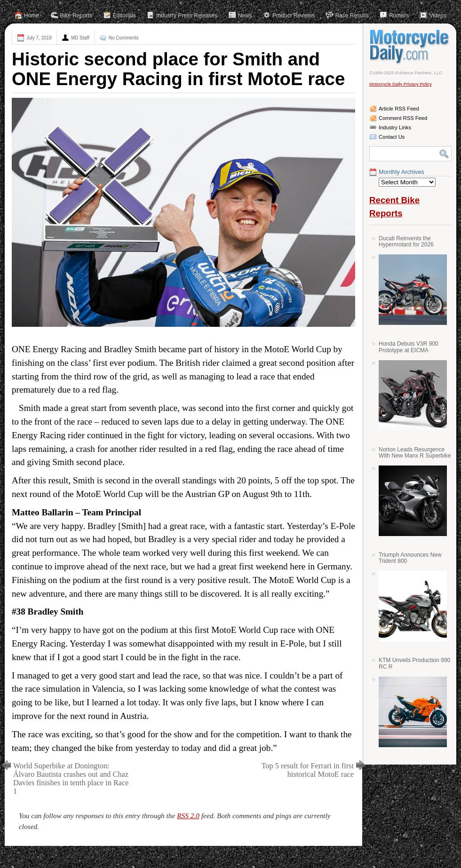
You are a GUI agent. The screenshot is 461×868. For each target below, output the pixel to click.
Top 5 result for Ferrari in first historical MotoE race (308, 770)
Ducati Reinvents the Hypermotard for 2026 (406, 241)
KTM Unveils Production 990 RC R (414, 663)
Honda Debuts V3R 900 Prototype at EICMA (409, 347)
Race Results (352, 16)
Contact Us (392, 137)
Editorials (124, 16)
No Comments (124, 38)
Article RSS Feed (399, 109)
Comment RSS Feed (403, 118)
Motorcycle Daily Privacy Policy (401, 84)
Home (32, 16)
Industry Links (395, 127)
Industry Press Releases (187, 16)
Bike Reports (76, 16)
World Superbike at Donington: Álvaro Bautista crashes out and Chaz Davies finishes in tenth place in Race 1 (71, 778)
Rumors (399, 16)
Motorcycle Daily (410, 47)
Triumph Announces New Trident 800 (410, 558)
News (245, 16)
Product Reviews (294, 16)
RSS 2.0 (188, 816)
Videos (437, 16)
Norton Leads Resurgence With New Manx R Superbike (415, 453)
